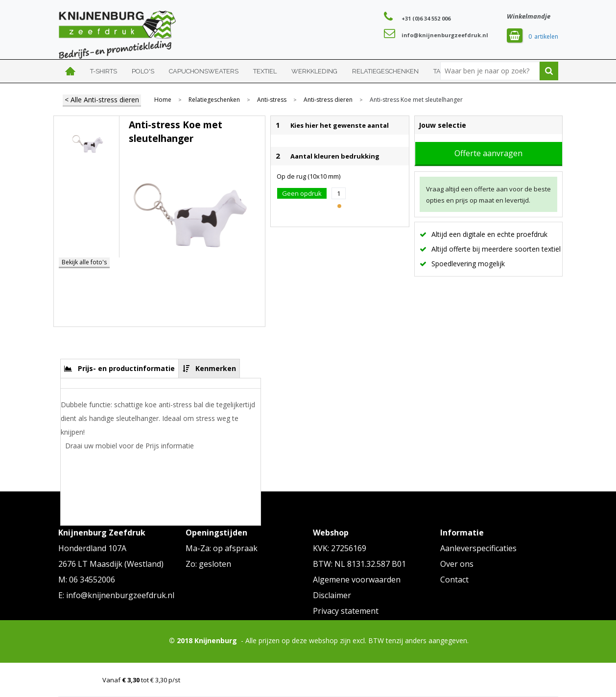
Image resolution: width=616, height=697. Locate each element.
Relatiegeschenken (385, 71)
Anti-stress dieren (328, 100)
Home (71, 71)
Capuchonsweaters (204, 71)
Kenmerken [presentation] (216, 368)
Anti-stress (272, 100)
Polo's (143, 71)
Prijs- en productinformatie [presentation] (126, 368)
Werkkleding (314, 71)
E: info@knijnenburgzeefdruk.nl (116, 595)
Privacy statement (346, 611)
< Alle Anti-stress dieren (102, 100)
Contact (454, 580)
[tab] (120, 368)
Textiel (265, 71)
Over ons (457, 564)
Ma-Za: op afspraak (222, 548)
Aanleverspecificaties (478, 548)
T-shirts (104, 71)
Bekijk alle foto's (84, 262)
